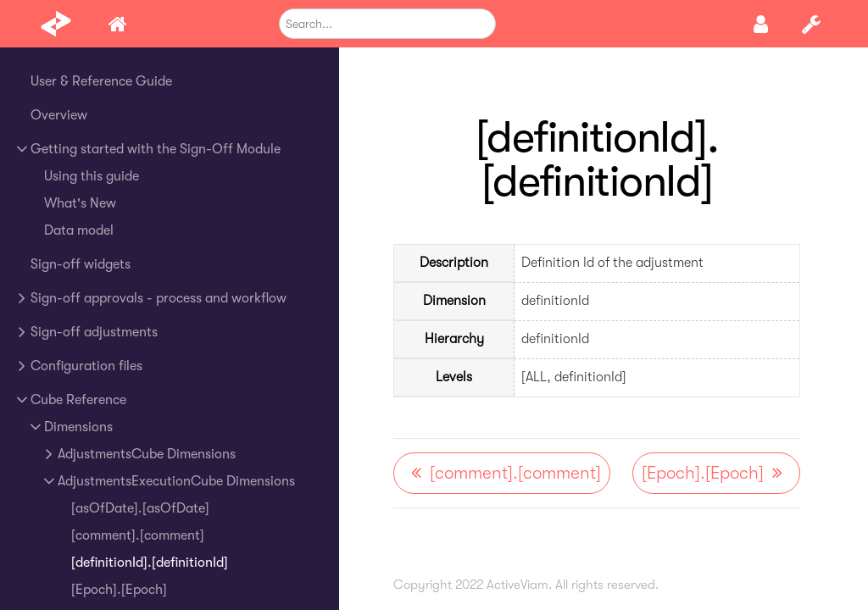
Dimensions (78, 427)
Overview (59, 115)
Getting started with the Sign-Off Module (156, 149)
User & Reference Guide (101, 81)
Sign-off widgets (81, 264)
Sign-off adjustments (94, 332)
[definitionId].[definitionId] (150, 563)
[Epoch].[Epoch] (119, 590)
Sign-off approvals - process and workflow (159, 298)
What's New (80, 203)
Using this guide (92, 176)
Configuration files (86, 366)
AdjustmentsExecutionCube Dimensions (176, 481)
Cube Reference (78, 400)
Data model (79, 230)
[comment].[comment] (138, 535)
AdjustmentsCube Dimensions (147, 454)
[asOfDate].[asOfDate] (140, 508)
